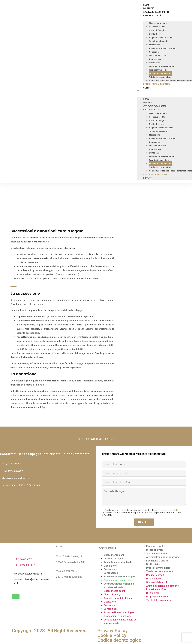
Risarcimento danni (158, 23)
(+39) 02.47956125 (12, 464)
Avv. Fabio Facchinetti (156, 12)
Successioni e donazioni (160, 73)
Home (146, 5)
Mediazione (155, 45)
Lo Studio (149, 8)
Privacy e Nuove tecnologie (162, 66)
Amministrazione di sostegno (163, 48)
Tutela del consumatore (160, 77)
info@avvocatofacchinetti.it (16, 478)
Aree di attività (152, 16)
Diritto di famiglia (157, 30)
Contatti (148, 88)
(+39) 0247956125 (23, 559)
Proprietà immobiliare (159, 70)
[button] (165, 91)
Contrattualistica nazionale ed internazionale (171, 81)
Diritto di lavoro (156, 34)
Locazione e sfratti (158, 55)
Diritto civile (155, 63)
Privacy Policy (113, 631)
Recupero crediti (157, 27)
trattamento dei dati (165, 510)
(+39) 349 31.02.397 (12, 471)
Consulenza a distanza (157, 84)
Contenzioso (155, 59)
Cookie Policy (112, 635)
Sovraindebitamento (159, 41)
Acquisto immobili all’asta (161, 38)
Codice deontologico (119, 640)
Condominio (155, 52)
